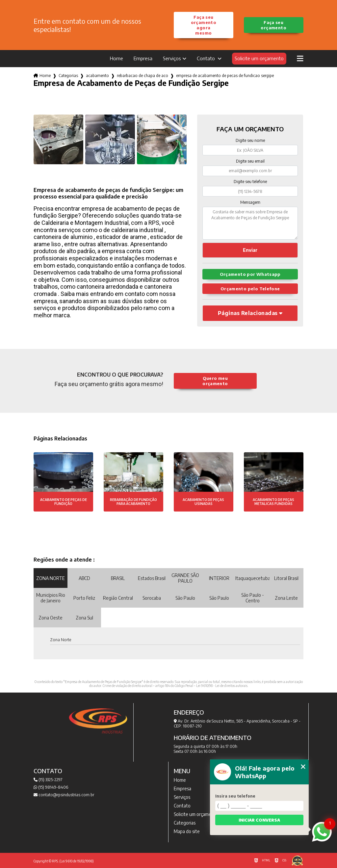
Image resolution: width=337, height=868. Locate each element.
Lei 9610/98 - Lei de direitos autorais (222, 686)
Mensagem (250, 202)
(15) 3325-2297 (48, 780)
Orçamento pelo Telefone (250, 289)
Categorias (68, 76)
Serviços (172, 58)
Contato (207, 58)
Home (117, 58)
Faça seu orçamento (273, 25)
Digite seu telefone (250, 182)
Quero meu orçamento (215, 381)
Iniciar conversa (259, 820)
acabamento (97, 76)
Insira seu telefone (235, 796)
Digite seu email (250, 161)
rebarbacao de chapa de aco (143, 76)
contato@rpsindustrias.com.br (64, 795)
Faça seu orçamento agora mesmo (204, 25)
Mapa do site (187, 831)
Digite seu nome (250, 140)
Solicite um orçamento (259, 58)
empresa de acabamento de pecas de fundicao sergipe (225, 76)
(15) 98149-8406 (51, 787)
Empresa (143, 58)
